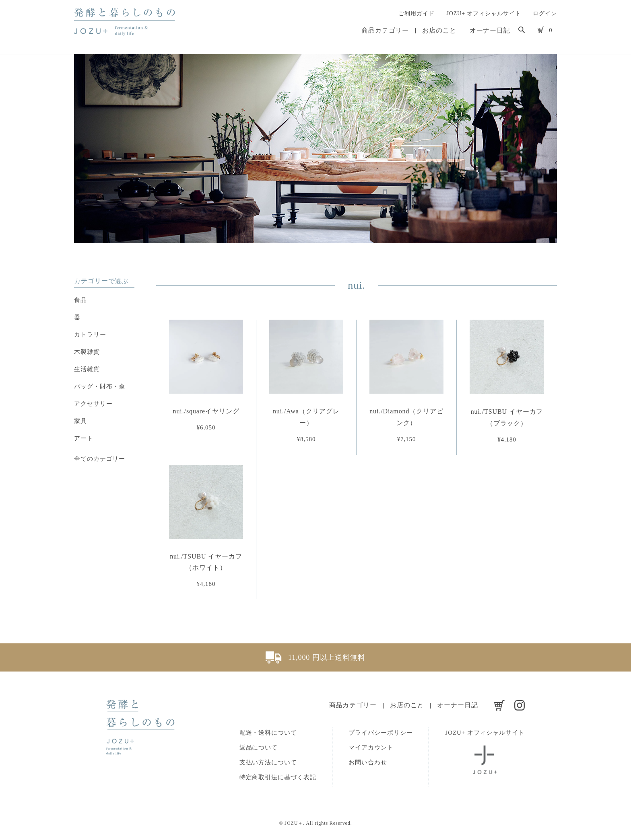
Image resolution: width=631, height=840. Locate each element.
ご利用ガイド (416, 13)
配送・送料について (268, 733)
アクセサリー (93, 404)
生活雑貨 (87, 369)
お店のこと (439, 30)
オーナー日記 (490, 30)
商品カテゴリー (385, 30)
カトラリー (90, 335)
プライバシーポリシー (380, 733)
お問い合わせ (368, 762)
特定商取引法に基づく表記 (278, 777)
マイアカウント (371, 748)
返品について (259, 748)
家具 (80, 421)
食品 (80, 300)
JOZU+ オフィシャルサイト (484, 13)
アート (84, 438)
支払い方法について (268, 762)
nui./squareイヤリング (206, 411)
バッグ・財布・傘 (100, 386)
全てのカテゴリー (100, 459)
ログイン (545, 13)
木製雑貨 (87, 352)
